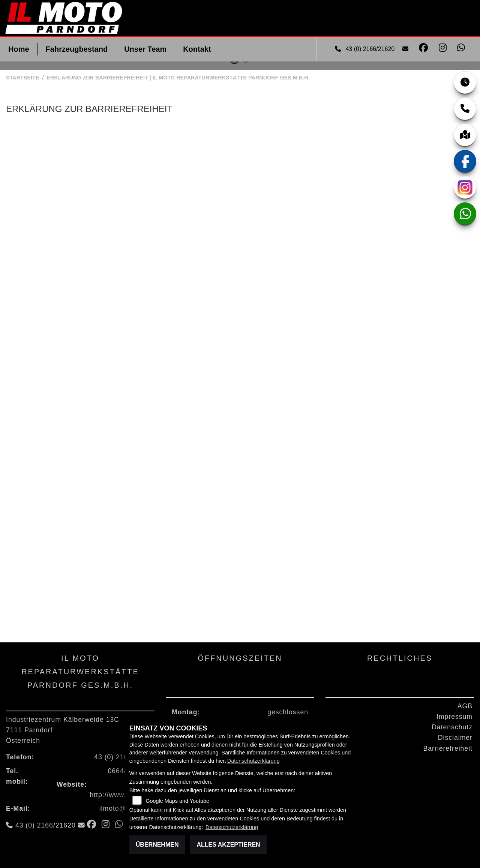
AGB (465, 706)
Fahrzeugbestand (77, 49)
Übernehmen (157, 845)
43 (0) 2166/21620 (366, 49)
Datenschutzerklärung (253, 761)
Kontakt (197, 49)
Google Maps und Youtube (177, 801)
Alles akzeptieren (228, 845)
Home (19, 49)
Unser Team (145, 49)
